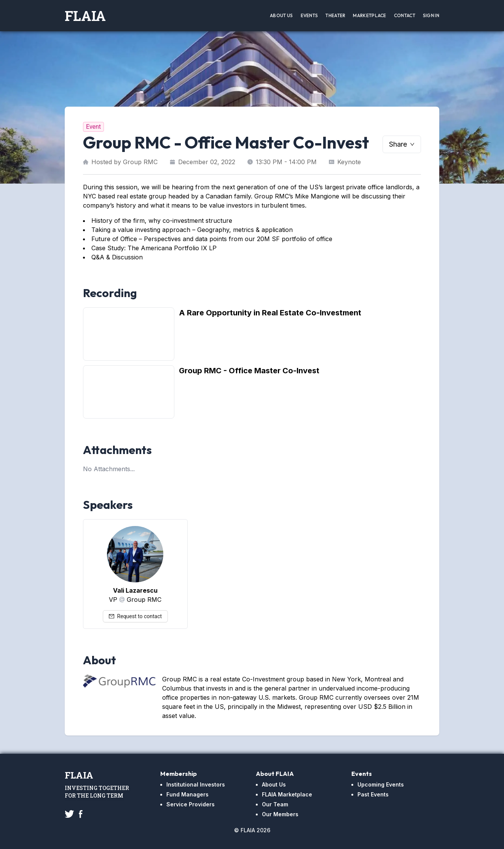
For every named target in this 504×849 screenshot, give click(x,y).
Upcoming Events (381, 784)
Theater (335, 15)
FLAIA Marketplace (287, 794)
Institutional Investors (196, 784)
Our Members (280, 814)
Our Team (275, 804)
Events (309, 15)
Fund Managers (187, 794)
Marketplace (369, 15)
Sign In (431, 15)
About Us (281, 15)
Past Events (373, 794)
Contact (405, 15)
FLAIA (85, 16)
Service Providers (191, 804)
